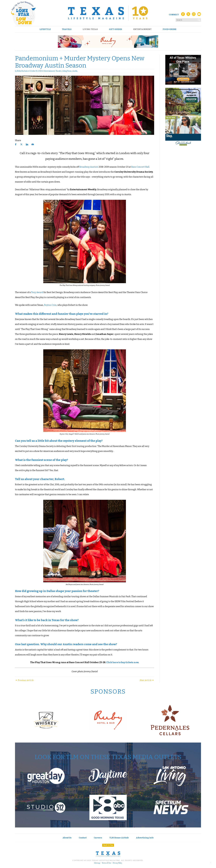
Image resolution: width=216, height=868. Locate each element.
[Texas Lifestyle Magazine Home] (108, 13)
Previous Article (24, 680)
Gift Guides (116, 29)
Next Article (147, 680)
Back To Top (108, 845)
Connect (174, 15)
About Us (67, 838)
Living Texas (90, 29)
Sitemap (97, 863)
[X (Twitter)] (188, 15)
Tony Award (37, 292)
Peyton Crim (50, 305)
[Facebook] (183, 15)
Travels (67, 29)
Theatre (59, 71)
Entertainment (142, 29)
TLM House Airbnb (119, 838)
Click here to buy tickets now (122, 662)
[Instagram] (194, 15)
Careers (98, 838)
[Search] (199, 19)
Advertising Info (145, 838)
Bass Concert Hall (140, 167)
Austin (75, 71)
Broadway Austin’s (89, 167)
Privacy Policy (117, 863)
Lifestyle (45, 29)
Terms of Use (106, 863)
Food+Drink (170, 29)
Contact (83, 838)
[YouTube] (199, 15)
